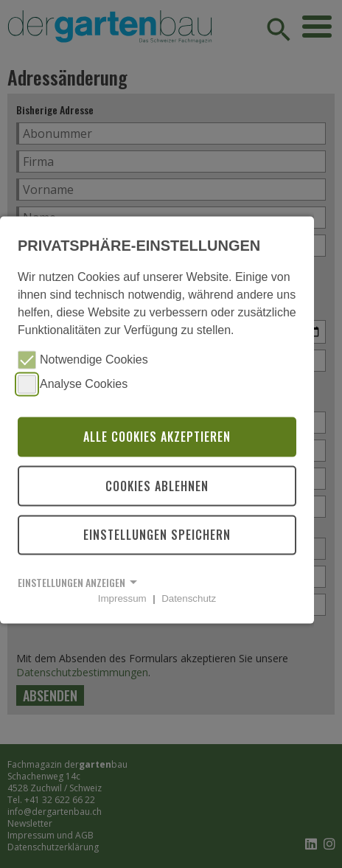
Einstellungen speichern (157, 535)
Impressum (122, 598)
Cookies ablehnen (157, 486)
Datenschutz (189, 598)
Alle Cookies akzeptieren (157, 437)
